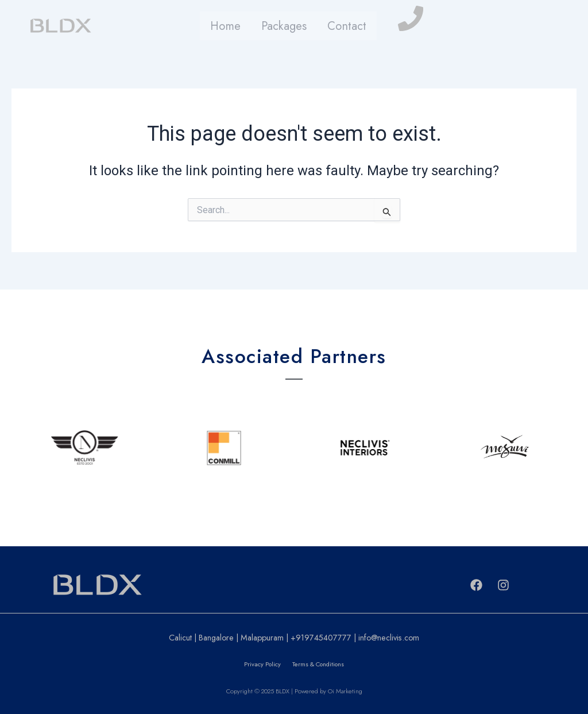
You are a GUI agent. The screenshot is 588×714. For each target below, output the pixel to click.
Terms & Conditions (318, 664)
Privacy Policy (262, 664)
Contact (345, 26)
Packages (284, 26)
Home (227, 26)
